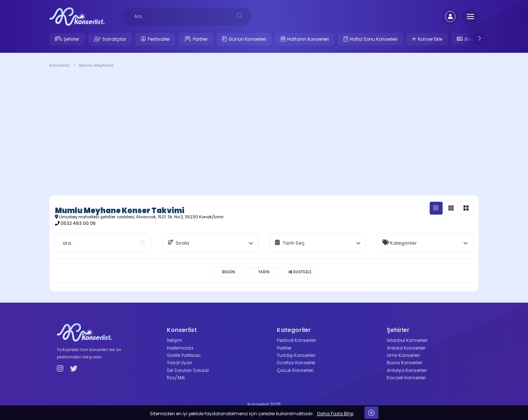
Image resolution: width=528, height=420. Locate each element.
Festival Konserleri (296, 340)
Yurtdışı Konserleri (296, 355)
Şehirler (71, 39)
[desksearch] (240, 16)
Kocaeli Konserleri (406, 378)
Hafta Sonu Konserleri (374, 39)
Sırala (182, 243)
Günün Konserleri (247, 39)
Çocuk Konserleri (295, 370)
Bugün (228, 272)
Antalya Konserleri (407, 370)
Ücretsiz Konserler (296, 363)
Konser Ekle (430, 39)
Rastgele (300, 272)
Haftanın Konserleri (308, 39)
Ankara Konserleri (406, 348)
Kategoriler (404, 243)
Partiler (200, 39)
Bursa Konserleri (405, 363)
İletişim (175, 340)
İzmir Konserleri (403, 355)
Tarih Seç (294, 243)
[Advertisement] (264, 133)
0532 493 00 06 (78, 223)
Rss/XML (176, 378)
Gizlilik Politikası (184, 355)
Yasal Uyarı (179, 363)
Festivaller (159, 39)
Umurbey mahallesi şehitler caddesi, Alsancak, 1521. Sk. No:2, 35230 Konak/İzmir (139, 217)
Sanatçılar (114, 39)
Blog (470, 39)
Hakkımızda (180, 348)
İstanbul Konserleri (407, 340)
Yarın (264, 272)
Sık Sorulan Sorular (188, 370)
